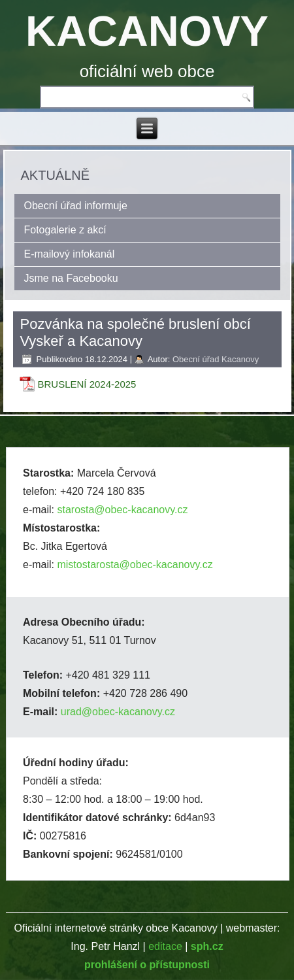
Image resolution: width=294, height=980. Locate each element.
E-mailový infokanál (70, 254)
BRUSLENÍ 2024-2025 (87, 384)
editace (165, 946)
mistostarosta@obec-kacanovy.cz (135, 565)
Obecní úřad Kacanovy (216, 359)
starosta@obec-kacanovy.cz (122, 510)
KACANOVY (147, 31)
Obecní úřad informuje (76, 206)
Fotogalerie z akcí (65, 230)
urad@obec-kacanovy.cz (118, 712)
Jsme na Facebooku (71, 278)
